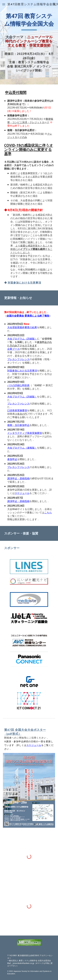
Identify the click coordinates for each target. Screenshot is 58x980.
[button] (4, 4)
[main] (29, 21)
